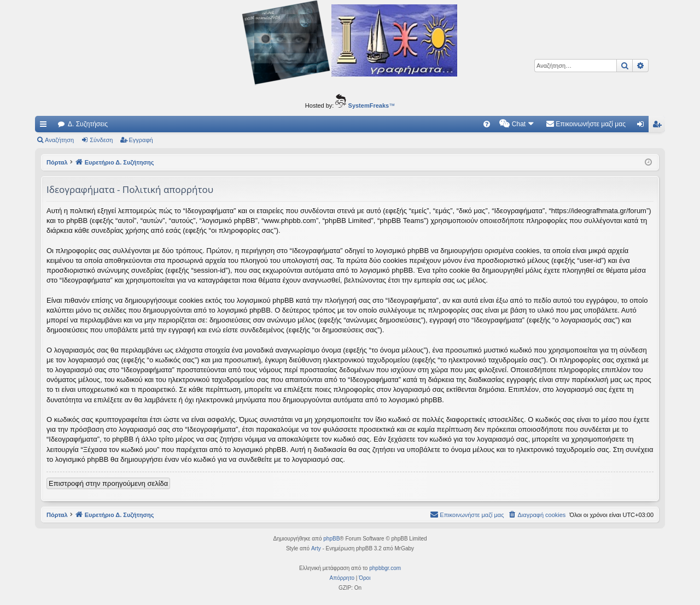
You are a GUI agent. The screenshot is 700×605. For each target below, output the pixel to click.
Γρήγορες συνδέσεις (45, 126)
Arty (316, 548)
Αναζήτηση (59, 140)
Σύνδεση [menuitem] (643, 126)
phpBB (331, 539)
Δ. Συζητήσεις (88, 124)
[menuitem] (487, 124)
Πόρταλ (57, 162)
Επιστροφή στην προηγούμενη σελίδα (108, 483)
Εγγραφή (141, 140)
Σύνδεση (101, 140)
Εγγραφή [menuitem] (659, 126)
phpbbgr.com (385, 568)
